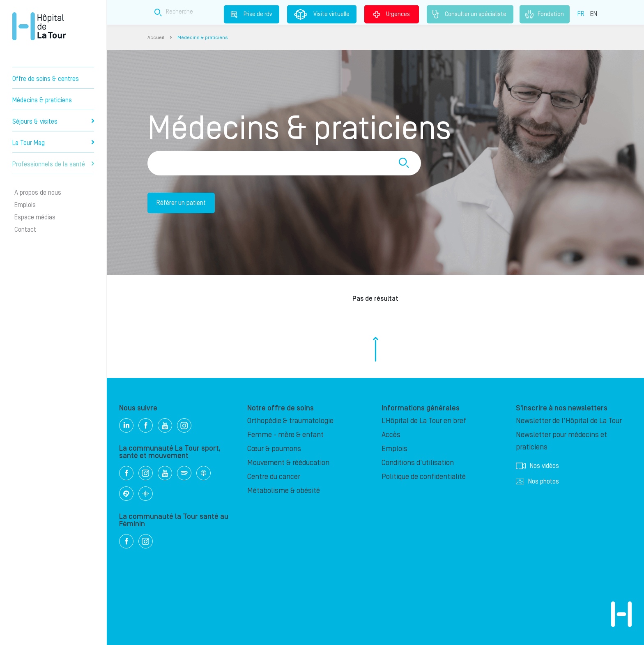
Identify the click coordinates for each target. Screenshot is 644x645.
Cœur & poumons (274, 449)
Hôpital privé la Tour (39, 26)
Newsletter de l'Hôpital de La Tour (569, 421)
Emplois (25, 205)
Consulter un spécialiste (470, 14)
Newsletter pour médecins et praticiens (561, 441)
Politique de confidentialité (424, 477)
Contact (25, 230)
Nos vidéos (537, 466)
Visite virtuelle (322, 14)
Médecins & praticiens (42, 100)
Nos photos (537, 481)
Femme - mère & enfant (285, 435)
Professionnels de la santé (53, 164)
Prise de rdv (252, 14)
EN (594, 14)
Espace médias (35, 217)
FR (581, 14)
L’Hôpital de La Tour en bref (424, 421)
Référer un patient (181, 203)
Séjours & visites (53, 122)
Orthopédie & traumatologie (290, 421)
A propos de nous (38, 193)
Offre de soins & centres (46, 79)
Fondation (545, 14)
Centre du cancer (274, 477)
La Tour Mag (53, 143)
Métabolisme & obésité (284, 491)
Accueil (156, 38)
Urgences (392, 14)
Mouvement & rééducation (288, 463)
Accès (391, 435)
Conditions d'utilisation (418, 463)
